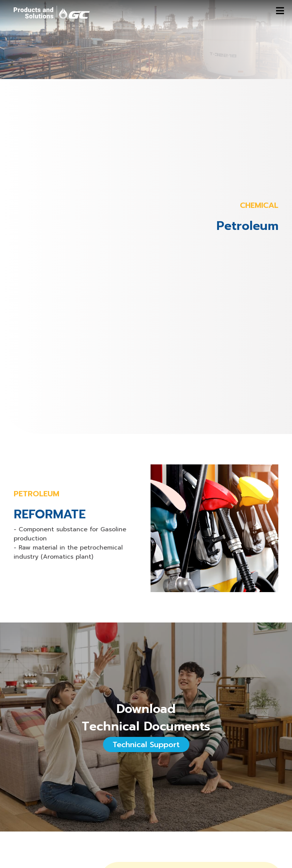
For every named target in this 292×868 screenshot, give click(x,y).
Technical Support (146, 744)
